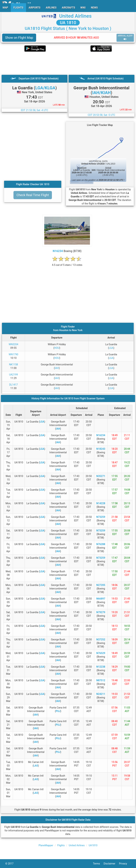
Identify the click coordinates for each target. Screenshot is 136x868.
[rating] (67, 263)
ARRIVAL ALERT (125, 38)
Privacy (125, 864)
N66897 (101, 599)
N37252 (101, 640)
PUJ (58, 711)
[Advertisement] (68, 63)
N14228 (101, 503)
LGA (111, 348)
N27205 (101, 585)
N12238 (101, 667)
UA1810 (93, 845)
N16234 (58, 251)
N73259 (101, 517)
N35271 (101, 476)
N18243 (101, 449)
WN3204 (13, 344)
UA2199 (13, 375)
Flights (61, 845)
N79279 (101, 612)
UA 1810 (68, 23)
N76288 (101, 544)
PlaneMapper (46, 845)
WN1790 (13, 354)
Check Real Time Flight (33, 195)
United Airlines (75, 16)
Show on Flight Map (19, 38)
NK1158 (13, 364)
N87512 (101, 680)
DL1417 (13, 385)
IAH (57, 368)
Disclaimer (111, 864)
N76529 (101, 653)
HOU (57, 348)
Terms (98, 864)
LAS (36, 766)
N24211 (101, 694)
